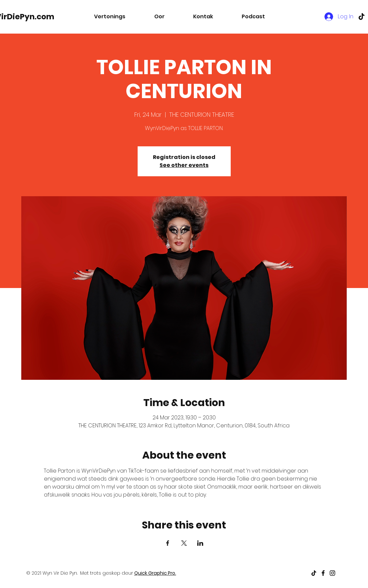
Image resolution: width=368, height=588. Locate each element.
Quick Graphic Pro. (155, 573)
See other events (184, 165)
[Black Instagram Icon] (332, 573)
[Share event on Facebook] (168, 543)
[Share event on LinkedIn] (200, 543)
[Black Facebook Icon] (323, 573)
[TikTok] (362, 16)
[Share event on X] (184, 543)
